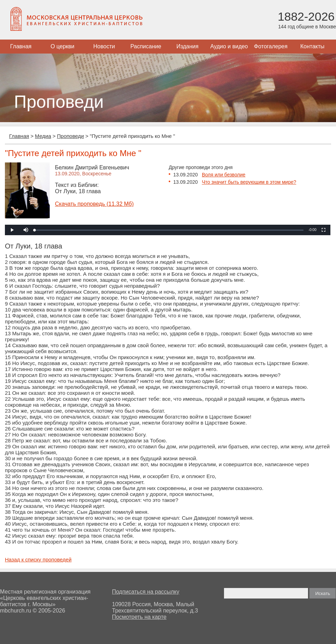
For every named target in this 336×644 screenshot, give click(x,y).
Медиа (43, 136)
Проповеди (71, 136)
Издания (187, 46)
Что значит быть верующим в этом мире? (249, 182)
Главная (21, 46)
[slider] (169, 230)
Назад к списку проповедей (38, 559)
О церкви (62, 46)
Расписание (146, 46)
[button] (26, 230)
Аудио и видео (229, 46)
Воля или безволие (224, 175)
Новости (104, 46)
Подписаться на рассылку (146, 592)
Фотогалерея (271, 46)
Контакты (312, 46)
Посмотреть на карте (139, 617)
